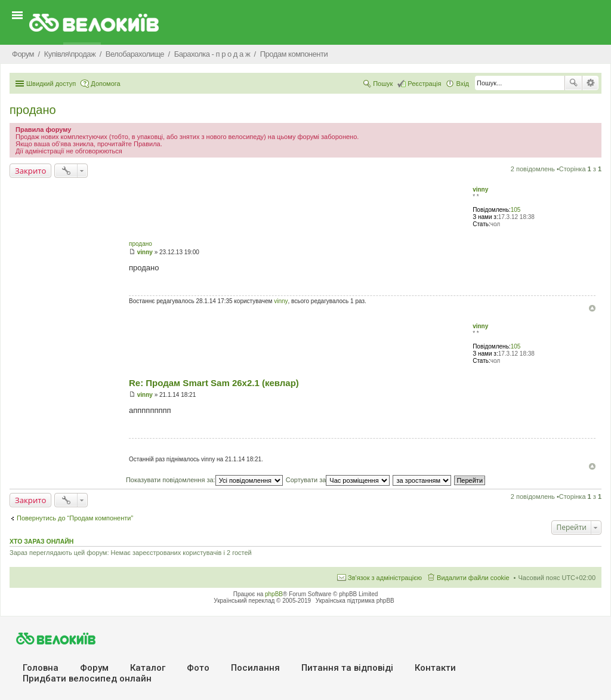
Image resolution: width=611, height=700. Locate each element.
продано (33, 110)
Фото (198, 668)
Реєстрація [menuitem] (424, 84)
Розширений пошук (590, 83)
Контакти (435, 668)
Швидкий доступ (51, 84)
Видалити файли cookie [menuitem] (473, 578)
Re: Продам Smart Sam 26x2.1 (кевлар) (214, 383)
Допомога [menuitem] (105, 84)
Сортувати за (338, 480)
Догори (592, 308)
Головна (41, 668)
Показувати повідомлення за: (204, 480)
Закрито (30, 171)
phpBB (274, 594)
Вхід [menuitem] (462, 84)
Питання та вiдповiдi (347, 668)
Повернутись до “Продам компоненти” (75, 518)
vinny (480, 189)
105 (516, 210)
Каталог (148, 668)
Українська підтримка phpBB (355, 601)
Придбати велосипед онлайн (87, 679)
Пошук (573, 83)
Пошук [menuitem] (383, 84)
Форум (94, 668)
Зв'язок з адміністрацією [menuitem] (385, 578)
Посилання (255, 668)
